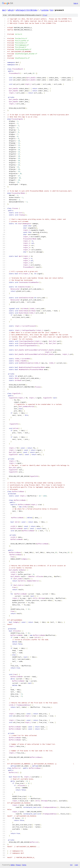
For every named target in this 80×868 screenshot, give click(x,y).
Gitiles (13, 865)
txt (71, 865)
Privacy (18, 865)
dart (4, 10)
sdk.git (11, 10)
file (45, 15)
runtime (45, 10)
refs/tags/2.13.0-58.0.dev (26, 10)
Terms (24, 865)
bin (52, 10)
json (76, 865)
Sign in (76, 3)
